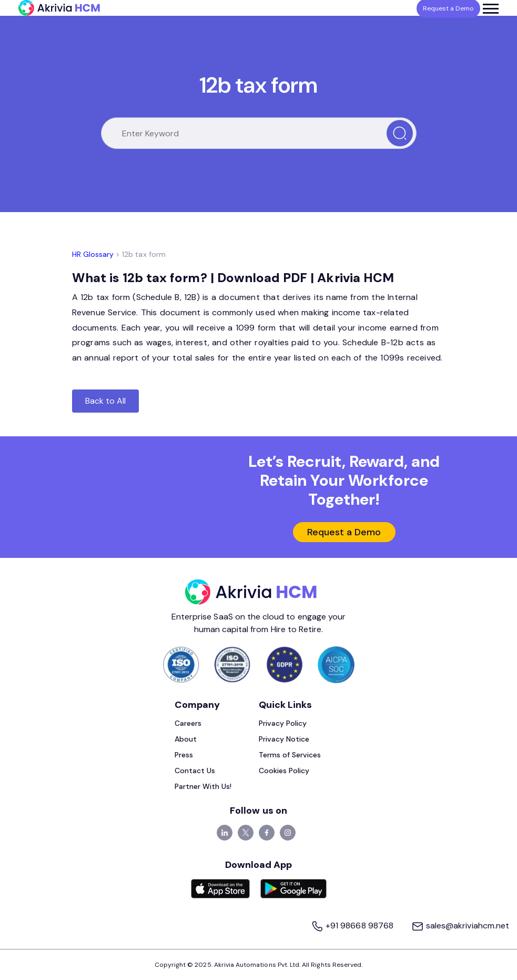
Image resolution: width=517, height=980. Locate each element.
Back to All (106, 401)
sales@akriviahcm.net (460, 926)
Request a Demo (344, 532)
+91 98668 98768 (353, 926)
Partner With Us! (203, 786)
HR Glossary (93, 254)
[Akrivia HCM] (59, 8)
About (186, 739)
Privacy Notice (284, 739)
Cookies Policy (284, 771)
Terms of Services (290, 755)
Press (184, 755)
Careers (188, 723)
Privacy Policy (283, 723)
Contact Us (195, 771)
